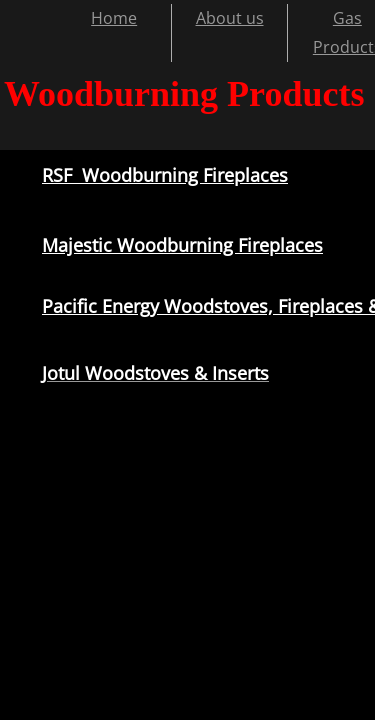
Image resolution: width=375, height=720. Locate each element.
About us (230, 18)
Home (114, 18)
